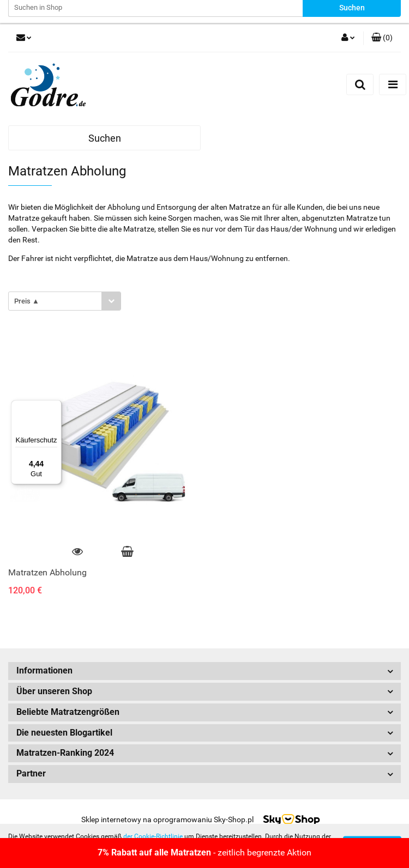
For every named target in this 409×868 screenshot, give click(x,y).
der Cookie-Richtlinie (153, 836)
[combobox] (65, 301)
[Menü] (55, 406)
